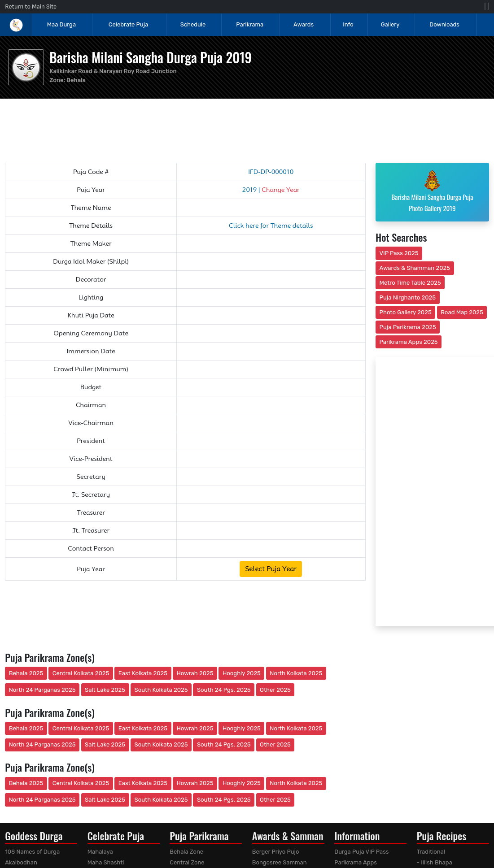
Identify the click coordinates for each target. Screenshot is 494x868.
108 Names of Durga (32, 852)
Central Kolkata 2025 (81, 673)
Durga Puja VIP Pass (361, 852)
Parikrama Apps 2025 (409, 342)
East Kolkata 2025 (143, 673)
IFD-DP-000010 (271, 172)
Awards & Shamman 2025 (415, 268)
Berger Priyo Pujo (276, 852)
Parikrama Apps (356, 862)
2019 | (271, 190)
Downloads (444, 24)
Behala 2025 (26, 673)
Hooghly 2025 (242, 673)
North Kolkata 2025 (296, 673)
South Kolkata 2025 (161, 690)
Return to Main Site (31, 7)
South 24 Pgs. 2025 (224, 690)
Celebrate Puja (128, 24)
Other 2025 (275, 690)
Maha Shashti (106, 862)
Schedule (193, 24)
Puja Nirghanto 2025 (408, 297)
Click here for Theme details (271, 226)
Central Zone (187, 862)
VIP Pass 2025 (399, 253)
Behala (76, 80)
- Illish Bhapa (435, 862)
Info (348, 24)
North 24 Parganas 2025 (42, 690)
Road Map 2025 (462, 312)
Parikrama (250, 24)
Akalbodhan (21, 862)
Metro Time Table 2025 (410, 283)
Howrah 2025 (195, 673)
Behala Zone (186, 852)
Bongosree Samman (280, 862)
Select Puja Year (271, 569)
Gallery (390, 24)
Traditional (431, 852)
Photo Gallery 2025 (406, 312)
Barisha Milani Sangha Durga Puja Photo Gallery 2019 (432, 191)
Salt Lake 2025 (105, 690)
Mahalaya (100, 852)
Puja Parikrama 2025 (408, 327)
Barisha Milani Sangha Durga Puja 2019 (151, 57)
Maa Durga (61, 24)
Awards (304, 24)
